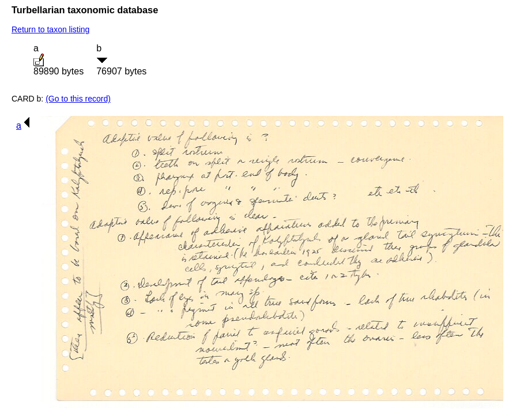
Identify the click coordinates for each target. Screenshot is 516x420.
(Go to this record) (78, 99)
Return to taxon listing (50, 29)
